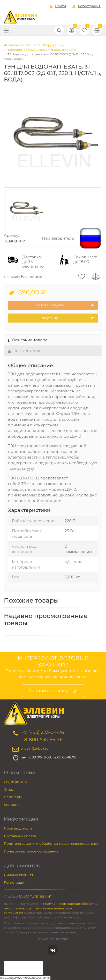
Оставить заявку (53, 691)
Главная (13, 45)
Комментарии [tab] (25, 351)
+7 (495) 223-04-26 (43, 732)
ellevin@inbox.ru (35, 748)
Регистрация (86, 6)
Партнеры (13, 797)
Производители (18, 828)
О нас (9, 789)
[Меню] (6, 30)
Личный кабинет (18, 875)
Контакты (12, 805)
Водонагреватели (65, 50)
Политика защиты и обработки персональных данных (51, 843)
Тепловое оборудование (27, 50)
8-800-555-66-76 (43, 740)
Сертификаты (16, 782)
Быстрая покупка (64, 305)
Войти (58, 6)
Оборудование (54, 45)
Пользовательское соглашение (31, 851)
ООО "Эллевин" (35, 896)
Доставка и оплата (20, 836)
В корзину (67, 318)
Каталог (31, 45)
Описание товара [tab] (28, 340)
